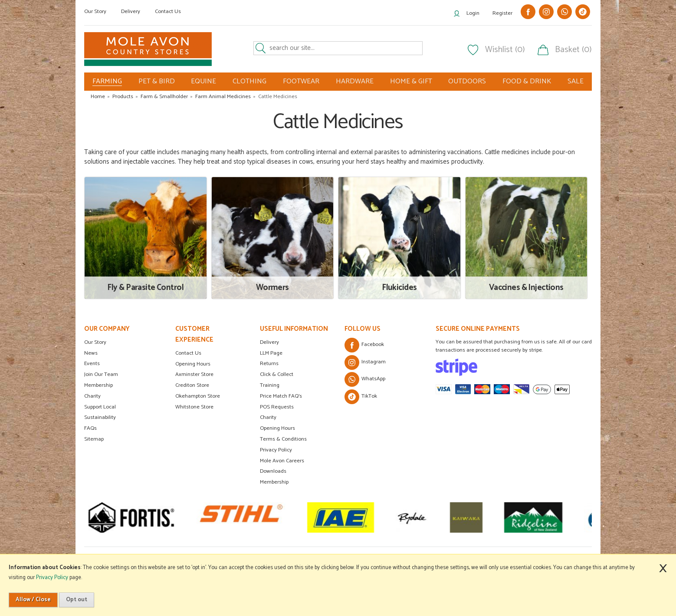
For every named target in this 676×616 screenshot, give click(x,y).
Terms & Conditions (283, 439)
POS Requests (277, 407)
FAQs (90, 428)
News (91, 353)
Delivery (131, 12)
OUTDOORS (467, 81)
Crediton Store (192, 385)
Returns (269, 364)
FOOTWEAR (301, 81)
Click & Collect (277, 374)
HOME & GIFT (411, 81)
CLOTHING (249, 81)
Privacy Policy (276, 450)
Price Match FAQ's (281, 396)
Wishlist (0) (505, 50)
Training (270, 385)
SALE (576, 81)
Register (502, 13)
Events (92, 364)
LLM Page (271, 353)
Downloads (273, 471)
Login (473, 13)
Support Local (100, 407)
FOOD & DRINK (527, 81)
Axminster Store (194, 374)
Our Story (95, 12)
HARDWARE (355, 81)
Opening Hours (193, 364)
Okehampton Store (198, 396)
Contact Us (168, 12)
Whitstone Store (194, 407)
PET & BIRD (157, 81)
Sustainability (100, 417)
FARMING (107, 82)
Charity (92, 396)
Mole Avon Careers (282, 461)
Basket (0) (573, 50)
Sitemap (94, 439)
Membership (98, 385)
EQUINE (203, 81)
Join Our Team (101, 374)
